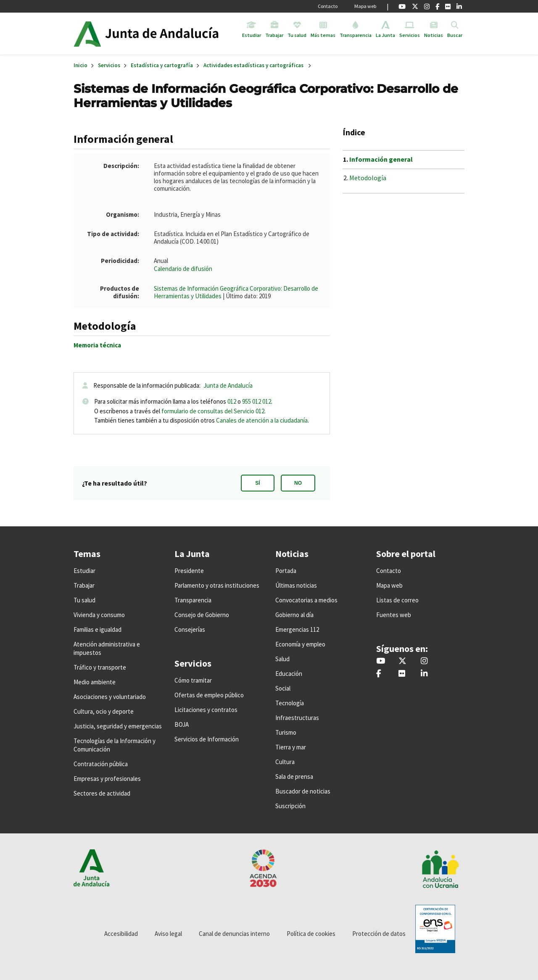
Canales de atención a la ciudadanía (262, 420)
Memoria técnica (97, 345)
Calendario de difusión (183, 269)
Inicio (170, 34)
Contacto (328, 6)
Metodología (368, 178)
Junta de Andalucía (87, 34)
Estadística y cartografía (162, 65)
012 (232, 401)
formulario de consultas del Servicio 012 (213, 411)
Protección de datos (379, 934)
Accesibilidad (121, 934)
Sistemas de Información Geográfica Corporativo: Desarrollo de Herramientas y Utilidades (236, 292)
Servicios (109, 65)
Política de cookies (311, 934)
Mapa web (365, 6)
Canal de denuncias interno (234, 934)
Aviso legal (168, 934)
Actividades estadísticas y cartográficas (253, 65)
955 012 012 (257, 401)
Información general (381, 159)
